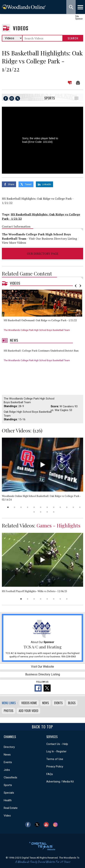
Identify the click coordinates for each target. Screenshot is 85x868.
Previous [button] (76, 286)
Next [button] (80, 286)
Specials (9, 793)
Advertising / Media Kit (60, 782)
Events (58, 703)
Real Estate (11, 808)
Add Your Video (28, 711)
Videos (21, 28)
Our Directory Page (43, 254)
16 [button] (54, 512)
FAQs (50, 774)
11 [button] (73, 507)
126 (38, 430)
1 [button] (8, 507)
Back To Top (42, 727)
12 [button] (80, 507)
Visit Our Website (42, 667)
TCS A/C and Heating (42, 647)
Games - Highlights (58, 525)
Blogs (72, 703)
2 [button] (14, 507)
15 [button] (47, 512)
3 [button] (21, 507)
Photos (8, 711)
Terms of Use (55, 759)
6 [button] (41, 507)
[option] (43, 312)
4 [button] (28, 507)
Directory (9, 747)
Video (7, 816)
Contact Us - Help (57, 744)
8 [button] (54, 507)
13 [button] (34, 512)
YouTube (47, 825)
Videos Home (29, 703)
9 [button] (60, 507)
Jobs (7, 770)
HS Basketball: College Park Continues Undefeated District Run (41, 351)
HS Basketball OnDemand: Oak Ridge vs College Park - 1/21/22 (40, 320)
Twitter (38, 825)
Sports (50, 98)
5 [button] (34, 507)
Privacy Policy (55, 766)
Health (8, 800)
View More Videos (14, 243)
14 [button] (41, 512)
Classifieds (10, 777)
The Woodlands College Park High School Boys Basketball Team (37, 330)
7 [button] (47, 507)
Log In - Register (56, 751)
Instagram (56, 825)
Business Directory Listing (43, 674)
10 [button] (67, 507)
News (14, 340)
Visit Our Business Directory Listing (53, 239)
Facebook (29, 825)
